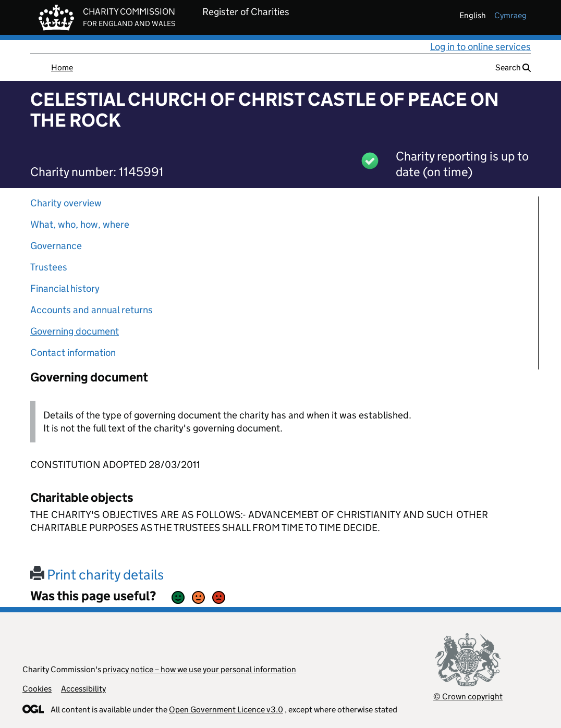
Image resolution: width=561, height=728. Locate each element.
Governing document (75, 331)
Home (62, 67)
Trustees (49, 267)
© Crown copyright (468, 696)
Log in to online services (480, 47)
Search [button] (513, 67)
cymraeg (510, 15)
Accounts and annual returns (92, 310)
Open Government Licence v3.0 (226, 710)
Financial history (65, 288)
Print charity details (97, 575)
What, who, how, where (80, 224)
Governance (56, 246)
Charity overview (66, 203)
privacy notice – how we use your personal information (199, 669)
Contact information (73, 353)
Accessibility (83, 689)
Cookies (37, 689)
